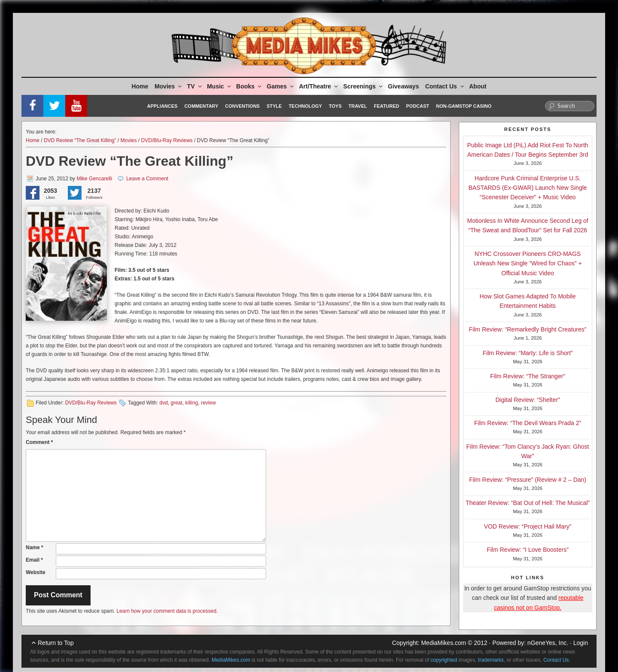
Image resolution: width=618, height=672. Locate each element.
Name (35, 547)
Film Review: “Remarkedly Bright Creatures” (528, 329)
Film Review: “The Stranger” (528, 376)
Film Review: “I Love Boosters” (528, 550)
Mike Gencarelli (94, 179)
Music (220, 86)
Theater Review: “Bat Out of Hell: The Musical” (528, 503)
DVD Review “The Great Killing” (80, 140)
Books (249, 86)
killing (192, 403)
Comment (39, 442)
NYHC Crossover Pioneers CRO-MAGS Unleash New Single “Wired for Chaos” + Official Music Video (528, 263)
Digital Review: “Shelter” (527, 400)
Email (34, 560)
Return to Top (56, 643)
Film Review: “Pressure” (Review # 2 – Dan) (528, 480)
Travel (358, 106)
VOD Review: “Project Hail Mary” (528, 526)
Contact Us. (557, 660)
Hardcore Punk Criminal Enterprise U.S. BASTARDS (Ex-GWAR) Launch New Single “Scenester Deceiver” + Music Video (527, 188)
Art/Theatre (319, 86)
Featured (386, 106)
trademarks (491, 660)
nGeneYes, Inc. (548, 643)
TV (195, 86)
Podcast (418, 106)
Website (36, 572)
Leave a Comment (147, 179)
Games (281, 86)
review (208, 403)
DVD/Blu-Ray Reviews (167, 140)
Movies (169, 86)
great (176, 403)
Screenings (364, 86)
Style (274, 106)
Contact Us (445, 86)
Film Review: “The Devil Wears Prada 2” (528, 423)
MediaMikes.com (444, 643)
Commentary (201, 106)
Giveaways (403, 86)
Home (140, 86)
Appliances (162, 106)
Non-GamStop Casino (464, 106)
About (478, 86)
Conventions (242, 106)
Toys (335, 106)
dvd (163, 403)
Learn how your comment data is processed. (167, 611)
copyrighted (444, 660)
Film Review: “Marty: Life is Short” (527, 353)
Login (581, 643)
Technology (306, 106)
